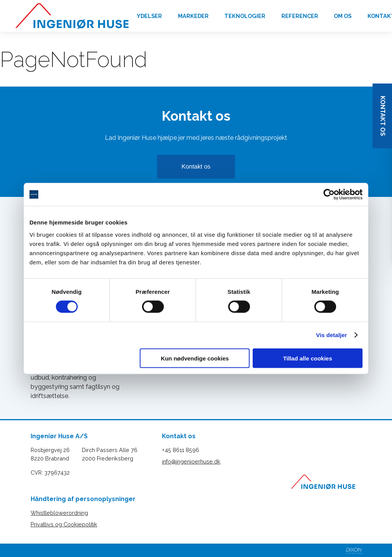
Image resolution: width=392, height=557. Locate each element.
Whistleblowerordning (59, 513)
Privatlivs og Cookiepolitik (64, 524)
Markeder (193, 16)
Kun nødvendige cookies (195, 358)
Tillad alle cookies (307, 358)
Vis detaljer (332, 335)
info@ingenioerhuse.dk (191, 461)
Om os (343, 16)
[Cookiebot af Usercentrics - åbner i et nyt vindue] (329, 195)
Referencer (300, 16)
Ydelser (149, 16)
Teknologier (245, 16)
